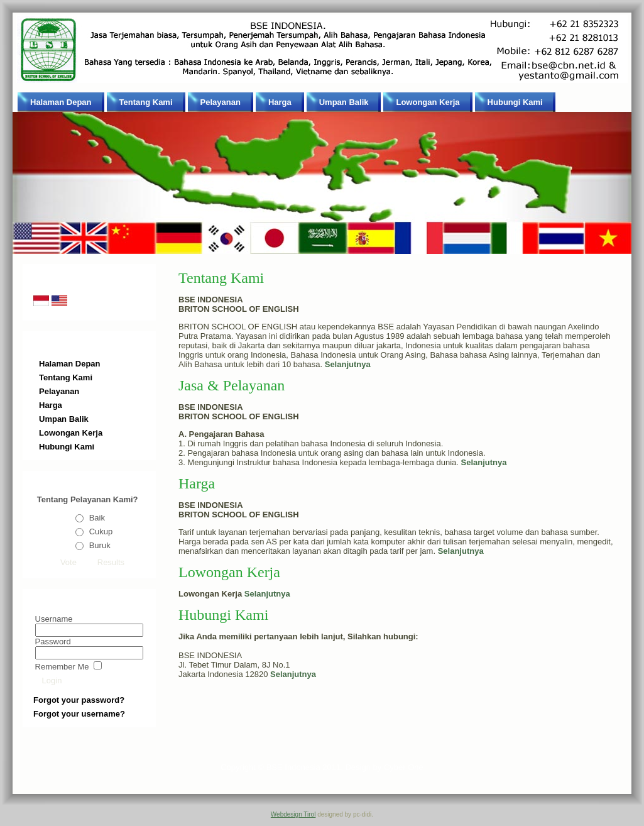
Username (54, 619)
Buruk (100, 545)
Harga (197, 483)
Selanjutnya (267, 594)
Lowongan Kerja (229, 572)
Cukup (101, 531)
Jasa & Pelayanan (232, 385)
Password (53, 642)
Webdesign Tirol (293, 814)
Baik (97, 518)
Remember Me (62, 667)
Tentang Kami (221, 278)
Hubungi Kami (223, 615)
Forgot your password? (79, 700)
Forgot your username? (79, 714)
